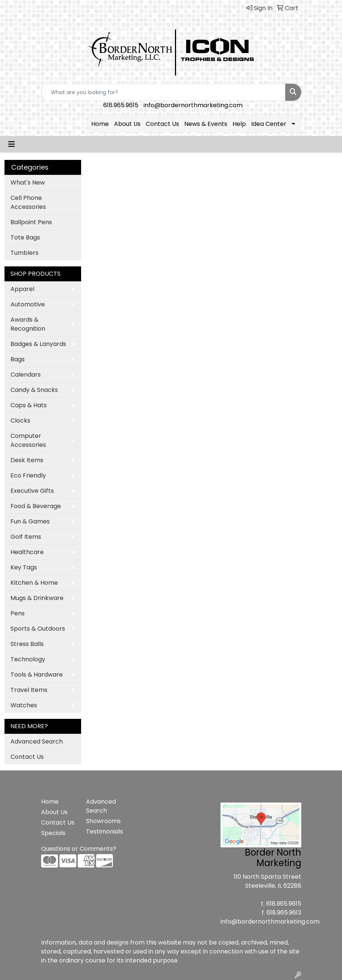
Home (100, 124)
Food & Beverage (36, 506)
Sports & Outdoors (38, 629)
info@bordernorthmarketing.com (193, 105)
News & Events (206, 124)
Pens (18, 613)
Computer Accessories (28, 440)
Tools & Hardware (37, 675)
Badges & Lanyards (38, 344)
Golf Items (26, 537)
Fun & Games (30, 521)
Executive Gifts (32, 491)
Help (239, 124)
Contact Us (162, 124)
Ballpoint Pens (31, 222)
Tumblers (24, 253)
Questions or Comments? (79, 849)
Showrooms (103, 821)
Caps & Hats (29, 405)
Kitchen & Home (34, 583)
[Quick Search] (163, 92)
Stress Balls (27, 644)
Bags (18, 359)
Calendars (26, 375)
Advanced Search (37, 741)
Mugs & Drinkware (37, 598)
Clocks (20, 421)
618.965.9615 (121, 105)
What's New (28, 183)
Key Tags (24, 567)
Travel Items (29, 690)
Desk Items (27, 460)
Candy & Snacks (34, 390)
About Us (127, 124)
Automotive (28, 304)
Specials (53, 833)
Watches (24, 705)
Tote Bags (25, 237)
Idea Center (269, 124)
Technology (28, 659)
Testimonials (104, 831)
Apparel (22, 289)
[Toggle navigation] (12, 144)
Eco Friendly (28, 475)
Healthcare (27, 552)
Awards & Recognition (28, 324)
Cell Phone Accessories (28, 202)
